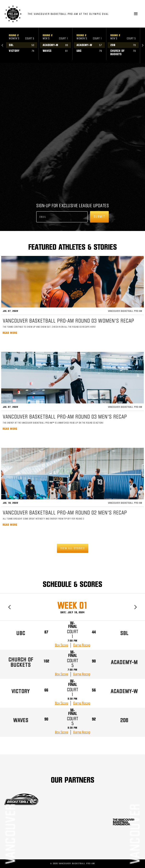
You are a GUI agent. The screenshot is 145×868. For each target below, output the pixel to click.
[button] (136, 14)
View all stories (73, 548)
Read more (10, 333)
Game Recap (82, 645)
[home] (65, 14)
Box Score (62, 645)
